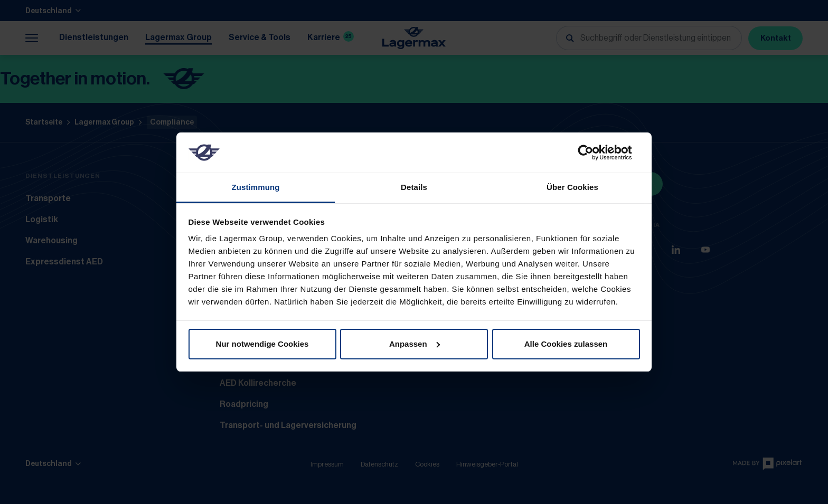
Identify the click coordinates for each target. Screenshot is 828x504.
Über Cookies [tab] (572, 187)
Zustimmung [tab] (256, 187)
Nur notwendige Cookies (262, 344)
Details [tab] (414, 187)
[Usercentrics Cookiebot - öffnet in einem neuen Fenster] (594, 153)
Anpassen (415, 344)
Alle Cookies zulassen (566, 344)
